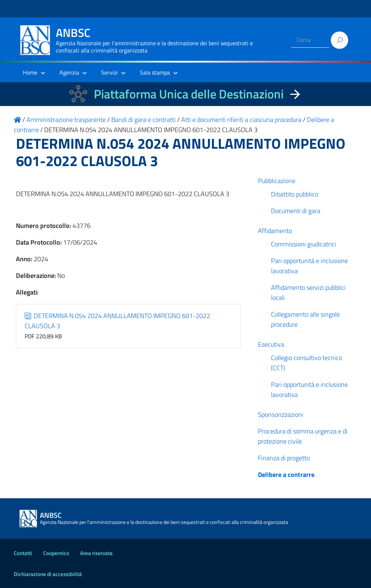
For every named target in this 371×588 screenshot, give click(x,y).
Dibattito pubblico (295, 194)
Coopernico (56, 553)
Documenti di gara (296, 211)
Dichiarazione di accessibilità (48, 574)
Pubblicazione (277, 181)
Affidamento (275, 231)
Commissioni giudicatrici (304, 244)
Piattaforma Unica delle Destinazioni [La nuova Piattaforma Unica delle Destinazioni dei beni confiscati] (189, 94)
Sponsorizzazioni (281, 414)
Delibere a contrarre (286, 475)
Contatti (23, 553)
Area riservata (96, 553)
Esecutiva (271, 344)
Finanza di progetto (284, 458)
